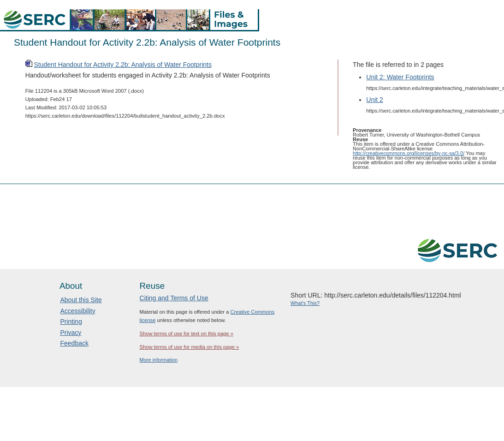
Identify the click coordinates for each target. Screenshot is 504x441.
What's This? (305, 303)
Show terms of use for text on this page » (187, 334)
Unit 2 (375, 100)
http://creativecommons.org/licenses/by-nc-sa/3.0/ (409, 153)
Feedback (74, 343)
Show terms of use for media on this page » (190, 347)
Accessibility (77, 311)
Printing (71, 322)
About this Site (81, 300)
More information (159, 360)
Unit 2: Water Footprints (400, 77)
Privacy (71, 333)
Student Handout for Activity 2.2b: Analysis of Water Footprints (123, 65)
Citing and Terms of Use (174, 298)
